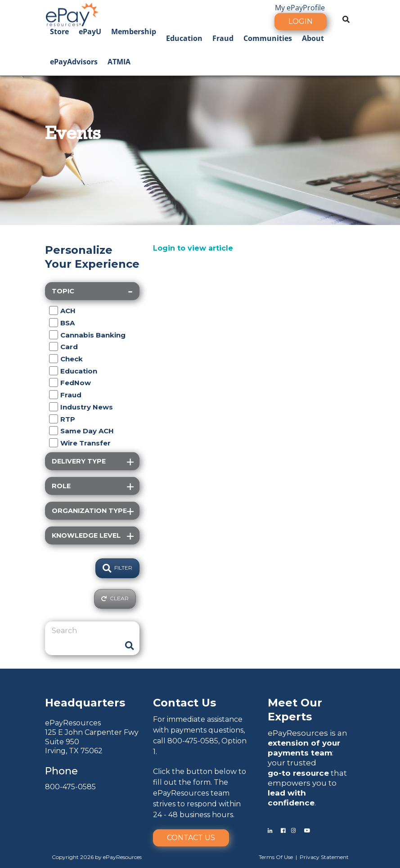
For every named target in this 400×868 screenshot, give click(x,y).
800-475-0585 (70, 787)
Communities (268, 38)
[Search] (85, 631)
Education (184, 38)
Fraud (223, 38)
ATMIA (119, 62)
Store (59, 31)
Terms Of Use (276, 857)
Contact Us (191, 838)
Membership (134, 31)
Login (301, 21)
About (313, 38)
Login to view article (193, 248)
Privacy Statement (324, 857)
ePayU (90, 31)
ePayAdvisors (74, 62)
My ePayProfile (300, 8)
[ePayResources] (72, 13)
